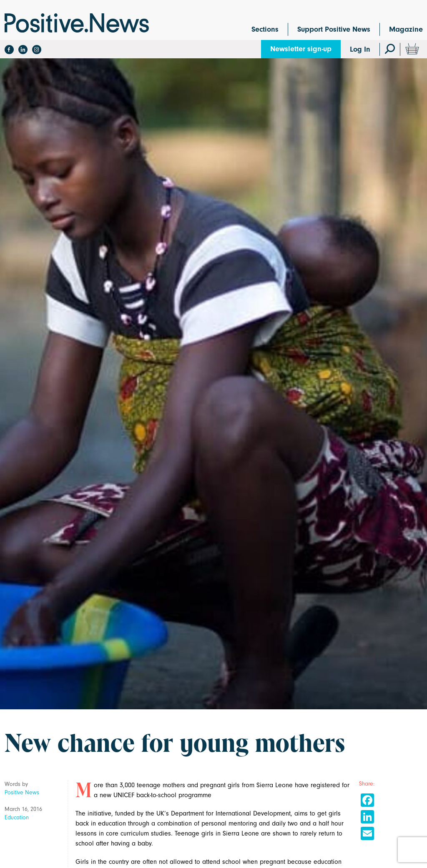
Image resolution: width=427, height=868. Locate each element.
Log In (360, 49)
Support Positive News (334, 29)
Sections (265, 29)
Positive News (22, 792)
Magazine (406, 29)
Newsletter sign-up (301, 49)
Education (17, 817)
